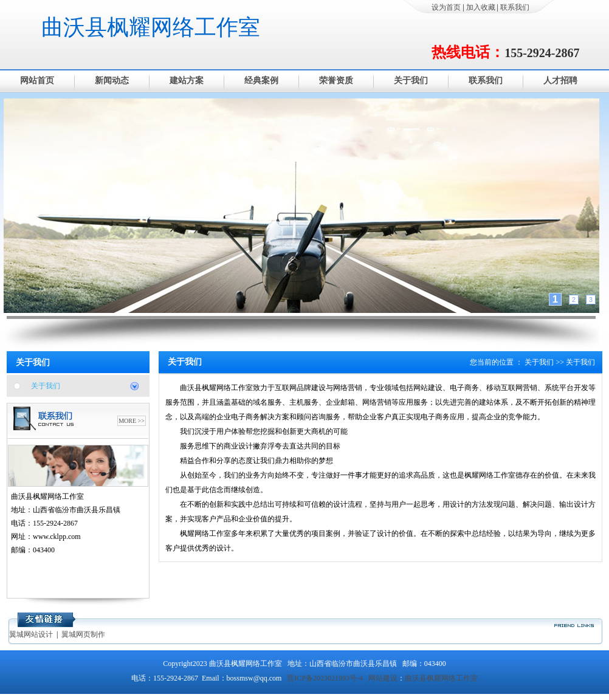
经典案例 (261, 81)
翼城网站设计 (31, 634)
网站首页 (37, 81)
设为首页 (446, 7)
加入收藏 (481, 7)
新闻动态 (112, 81)
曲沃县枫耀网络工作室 (151, 27)
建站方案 (187, 81)
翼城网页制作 (83, 634)
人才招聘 (560, 81)
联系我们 (515, 7)
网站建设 (383, 678)
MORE (127, 421)
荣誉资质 (336, 81)
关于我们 (411, 81)
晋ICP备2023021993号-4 (325, 678)
